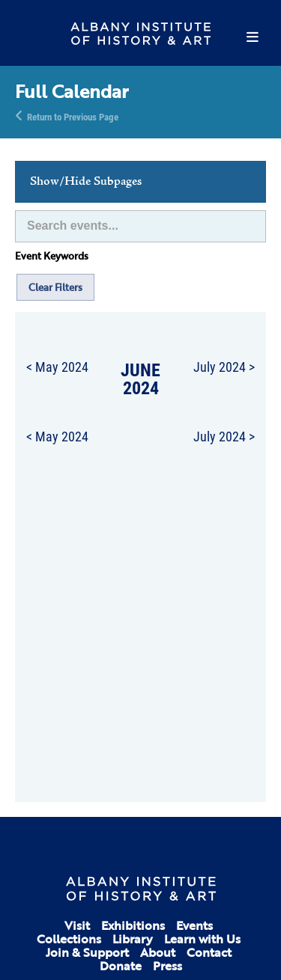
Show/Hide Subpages (86, 182)
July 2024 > (224, 367)
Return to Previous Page (73, 116)
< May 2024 (57, 367)
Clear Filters (55, 287)
